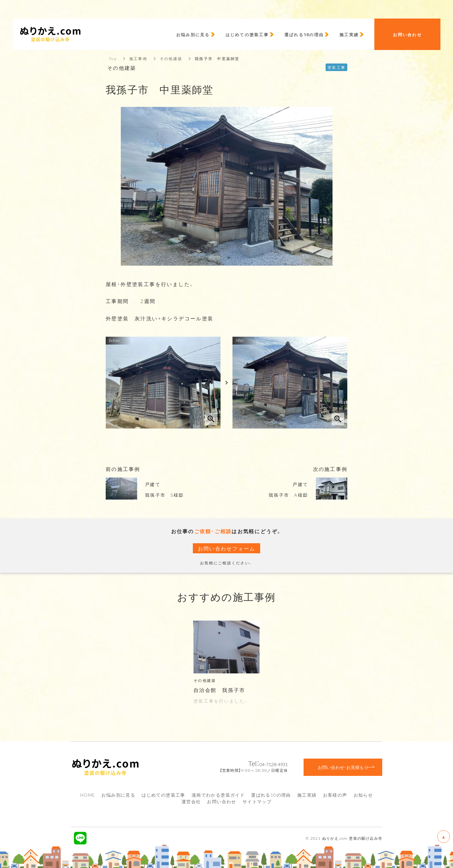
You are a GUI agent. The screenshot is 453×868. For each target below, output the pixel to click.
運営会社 (191, 801)
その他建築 (171, 58)
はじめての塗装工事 (163, 795)
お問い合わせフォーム (227, 548)
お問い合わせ (221, 801)
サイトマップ (257, 801)
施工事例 (138, 58)
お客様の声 (335, 795)
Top (113, 58)
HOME (88, 795)
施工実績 (307, 795)
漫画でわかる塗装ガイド (218, 795)
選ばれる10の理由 (271, 795)
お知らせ (363, 795)
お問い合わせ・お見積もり (343, 767)
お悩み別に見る (118, 795)
